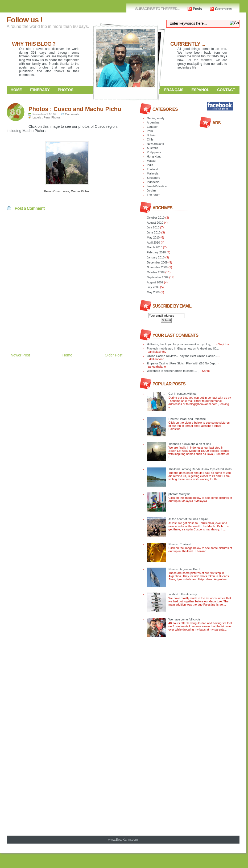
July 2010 (153, 227)
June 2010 (154, 232)
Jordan (151, 190)
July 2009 (153, 287)
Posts (197, 9)
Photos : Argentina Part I (184, 569)
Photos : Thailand (180, 544)
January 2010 (156, 257)
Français (174, 90)
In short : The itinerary (183, 594)
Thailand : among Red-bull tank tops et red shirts (200, 469)
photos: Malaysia (179, 494)
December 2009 (157, 262)
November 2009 (157, 267)
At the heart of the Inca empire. (189, 519)
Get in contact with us (182, 394)
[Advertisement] (69, 327)
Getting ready (156, 118)
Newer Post (20, 355)
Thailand (152, 169)
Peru (47, 117)
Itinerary (40, 90)
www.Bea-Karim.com (123, 840)
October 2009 (156, 272)
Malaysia (153, 173)
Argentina (153, 122)
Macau (151, 161)
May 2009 (153, 292)
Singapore (154, 178)
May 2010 (153, 237)
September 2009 (158, 277)
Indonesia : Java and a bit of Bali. (190, 444)
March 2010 (155, 247)
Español (200, 90)
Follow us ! (25, 20)
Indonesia (153, 182)
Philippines (154, 152)
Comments (224, 9)
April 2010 (154, 242)
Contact (226, 90)
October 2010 (156, 218)
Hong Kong (154, 156)
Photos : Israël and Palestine (187, 419)
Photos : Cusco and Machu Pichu (75, 109)
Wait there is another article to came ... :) (173, 371)
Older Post (114, 355)
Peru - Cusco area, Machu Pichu (67, 191)
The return (154, 195)
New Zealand (156, 144)
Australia (153, 148)
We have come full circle (184, 619)
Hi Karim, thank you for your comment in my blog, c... (181, 344)
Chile (150, 139)
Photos (66, 90)
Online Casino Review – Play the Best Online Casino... (182, 356)
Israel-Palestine (157, 186)
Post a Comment (30, 208)
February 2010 (156, 252)
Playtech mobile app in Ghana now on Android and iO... (183, 348)
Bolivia (151, 135)
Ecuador (152, 127)
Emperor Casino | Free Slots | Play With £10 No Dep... (182, 363)
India (150, 165)
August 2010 (155, 223)
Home (16, 90)
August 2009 (155, 282)
